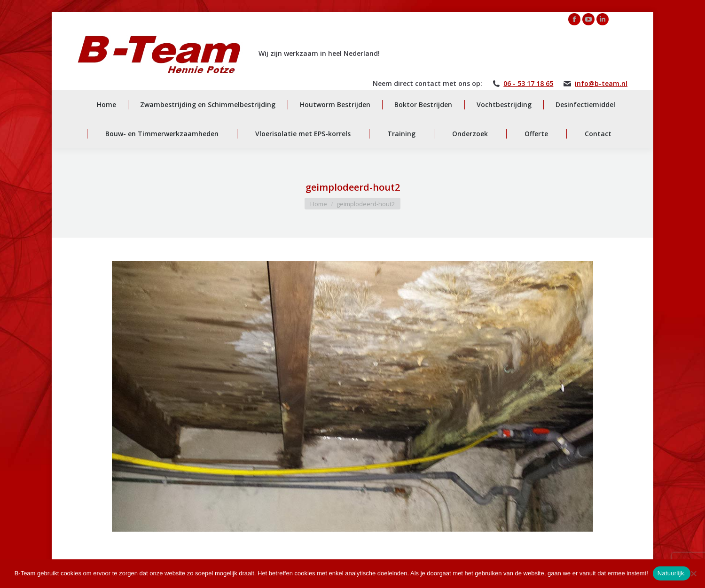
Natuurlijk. (672, 573)
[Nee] (693, 573)
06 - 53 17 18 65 (528, 84)
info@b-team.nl (601, 84)
